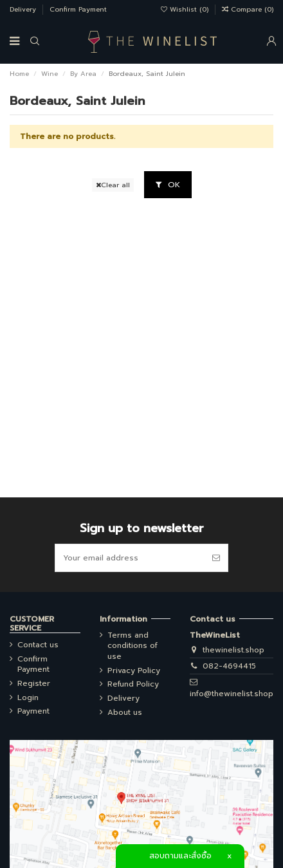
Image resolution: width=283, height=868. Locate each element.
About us (125, 713)
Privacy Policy (134, 671)
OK (168, 185)
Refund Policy (133, 684)
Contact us (38, 645)
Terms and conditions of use (132, 646)
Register (34, 684)
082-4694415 (229, 666)
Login (28, 698)
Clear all (113, 185)
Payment (33, 711)
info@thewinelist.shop (232, 694)
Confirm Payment (78, 9)
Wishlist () (186, 9)
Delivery (24, 9)
